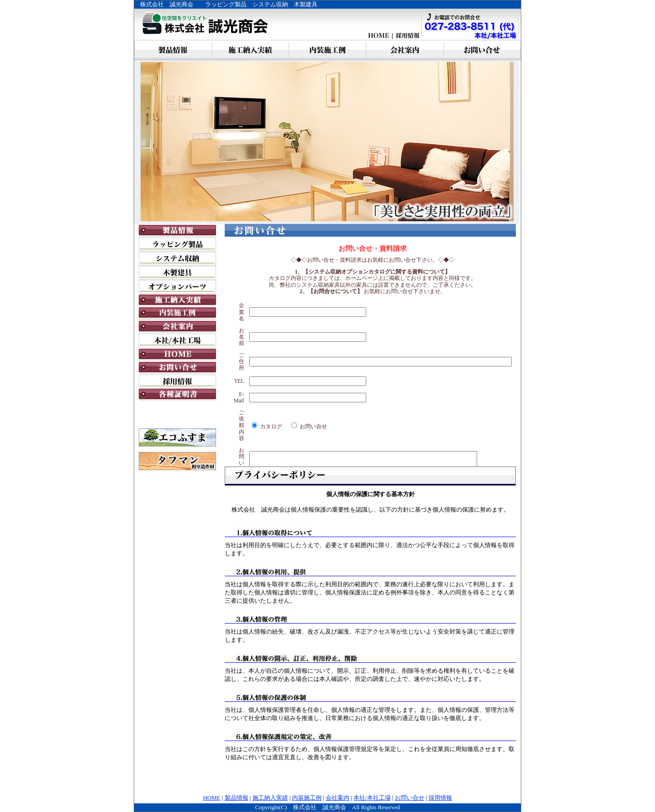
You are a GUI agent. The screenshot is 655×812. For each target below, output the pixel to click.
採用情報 (440, 798)
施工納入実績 (270, 798)
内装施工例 (307, 798)
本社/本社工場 (372, 798)
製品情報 (237, 798)
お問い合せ (410, 798)
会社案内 (338, 798)
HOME (212, 798)
